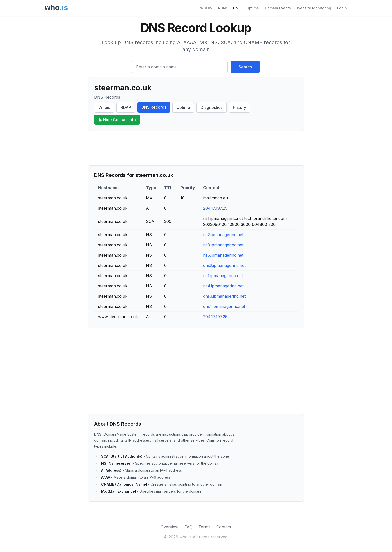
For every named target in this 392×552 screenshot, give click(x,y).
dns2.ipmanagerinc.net (224, 265)
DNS (237, 8)
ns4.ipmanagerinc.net (223, 286)
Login (342, 8)
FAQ (188, 527)
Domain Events (278, 8)
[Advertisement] (196, 148)
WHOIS (206, 8)
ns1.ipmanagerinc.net (223, 276)
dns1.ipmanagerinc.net (224, 306)
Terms (204, 527)
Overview (170, 527)
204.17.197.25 (215, 208)
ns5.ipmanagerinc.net (223, 255)
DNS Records (154, 107)
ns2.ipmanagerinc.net (223, 235)
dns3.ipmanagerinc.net (224, 296)
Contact (224, 527)
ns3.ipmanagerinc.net (223, 245)
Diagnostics (212, 107)
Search (245, 67)
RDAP (223, 8)
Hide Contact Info (117, 120)
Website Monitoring (314, 8)
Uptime (253, 8)
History (240, 107)
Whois (104, 107)
